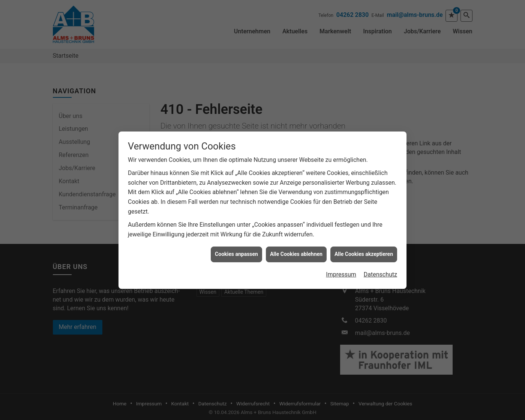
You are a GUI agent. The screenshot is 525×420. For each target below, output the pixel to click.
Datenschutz (380, 267)
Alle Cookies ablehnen (296, 247)
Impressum (341, 267)
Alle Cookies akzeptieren (364, 247)
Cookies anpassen (236, 247)
